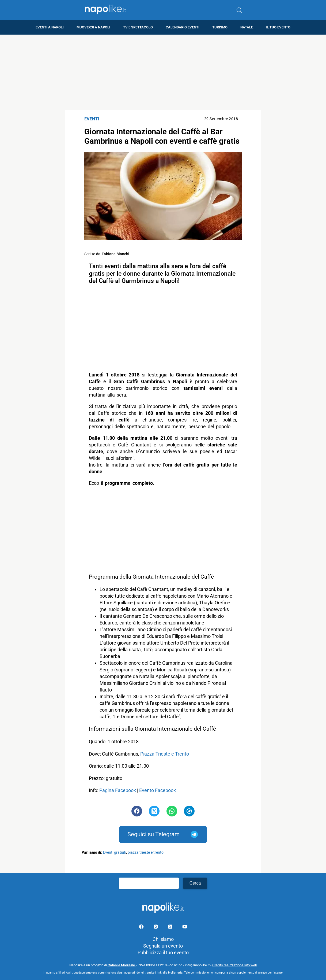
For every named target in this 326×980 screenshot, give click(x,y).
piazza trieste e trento (146, 853)
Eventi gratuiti (115, 853)
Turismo (220, 27)
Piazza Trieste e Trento (165, 754)
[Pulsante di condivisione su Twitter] (154, 811)
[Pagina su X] (171, 928)
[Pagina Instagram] (156, 928)
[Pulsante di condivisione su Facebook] (137, 811)
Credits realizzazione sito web (235, 965)
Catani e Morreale (122, 965)
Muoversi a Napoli (93, 27)
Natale (247, 27)
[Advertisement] (163, 72)
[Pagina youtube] (185, 928)
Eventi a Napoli (50, 27)
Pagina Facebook (118, 790)
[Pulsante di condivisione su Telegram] (189, 811)
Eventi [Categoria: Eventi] (92, 119)
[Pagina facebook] (142, 928)
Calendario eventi (183, 27)
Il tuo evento (278, 27)
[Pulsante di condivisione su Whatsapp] (172, 811)
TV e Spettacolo (138, 27)
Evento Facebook (158, 790)
